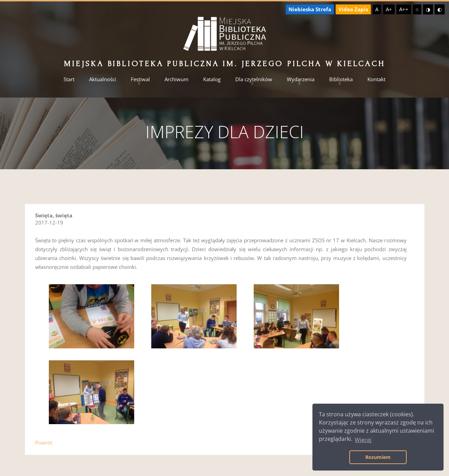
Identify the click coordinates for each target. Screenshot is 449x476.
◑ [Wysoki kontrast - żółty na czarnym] (428, 9)
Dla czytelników (254, 79)
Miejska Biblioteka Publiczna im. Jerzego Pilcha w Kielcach (224, 64)
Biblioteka (341, 79)
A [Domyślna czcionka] (377, 9)
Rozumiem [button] (378, 457)
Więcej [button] (363, 440)
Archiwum (177, 79)
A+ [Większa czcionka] (389, 9)
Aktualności (103, 79)
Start (69, 79)
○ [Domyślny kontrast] (417, 9)
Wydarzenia (301, 79)
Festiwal (140, 79)
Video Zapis (353, 9)
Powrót (44, 443)
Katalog (212, 79)
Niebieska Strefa (310, 9)
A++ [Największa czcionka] (404, 9)
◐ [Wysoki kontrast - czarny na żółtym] (440, 9)
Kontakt (376, 79)
